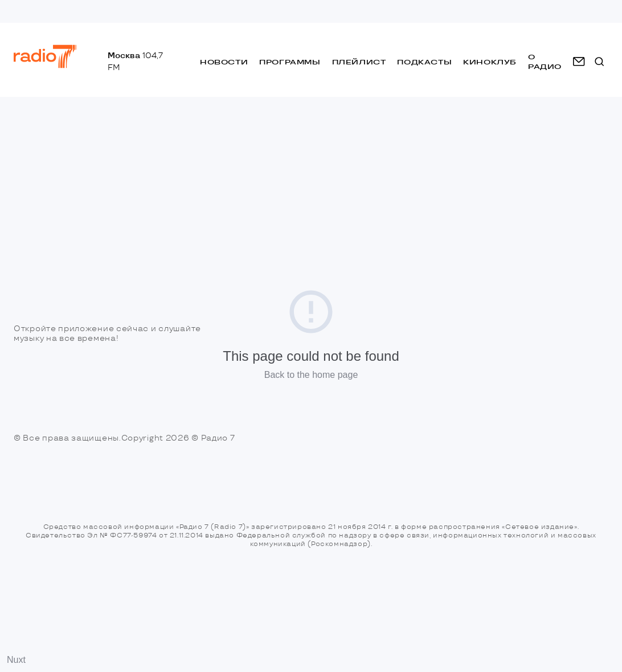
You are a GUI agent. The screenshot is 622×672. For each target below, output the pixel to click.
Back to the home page (311, 375)
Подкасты (424, 62)
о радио (545, 62)
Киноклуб (490, 62)
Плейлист (359, 62)
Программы (290, 62)
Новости (224, 62)
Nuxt (16, 660)
